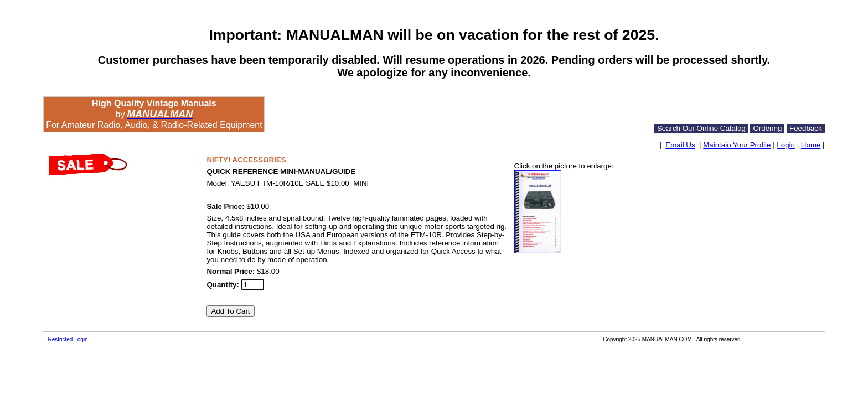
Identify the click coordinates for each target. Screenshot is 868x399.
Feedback (806, 128)
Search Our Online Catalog (701, 128)
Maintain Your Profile (737, 145)
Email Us (680, 145)
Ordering (767, 128)
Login (786, 145)
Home (811, 145)
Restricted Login (68, 339)
